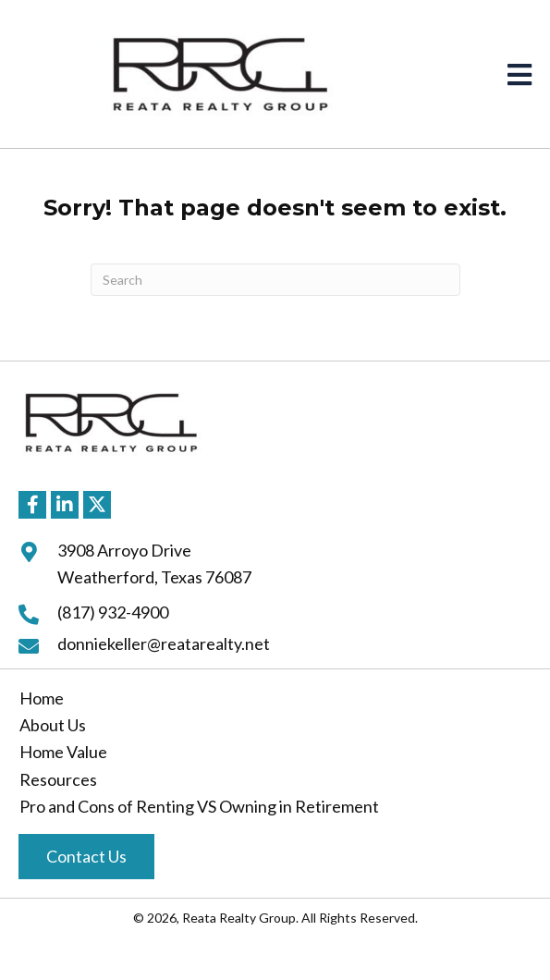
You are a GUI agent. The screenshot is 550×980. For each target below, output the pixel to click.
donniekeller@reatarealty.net (164, 643)
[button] (32, 505)
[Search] (275, 280)
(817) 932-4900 (113, 612)
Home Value (63, 752)
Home (42, 698)
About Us (53, 725)
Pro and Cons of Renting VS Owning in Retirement (199, 806)
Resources (58, 779)
